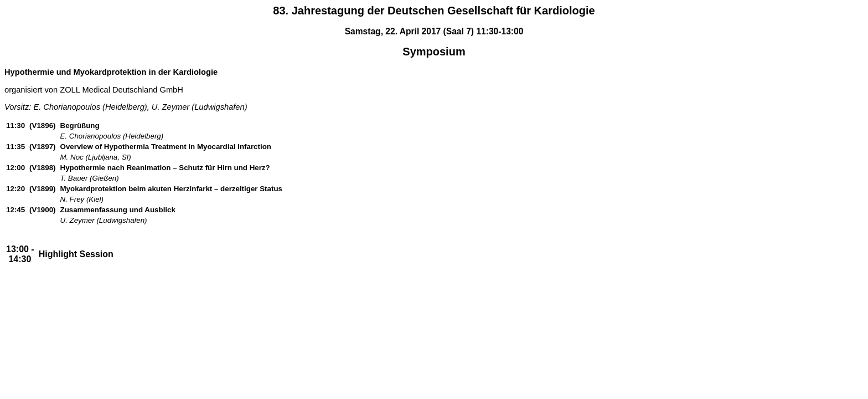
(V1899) (42, 189)
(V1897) (42, 147)
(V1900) (42, 210)
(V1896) (42, 126)
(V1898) (42, 168)
